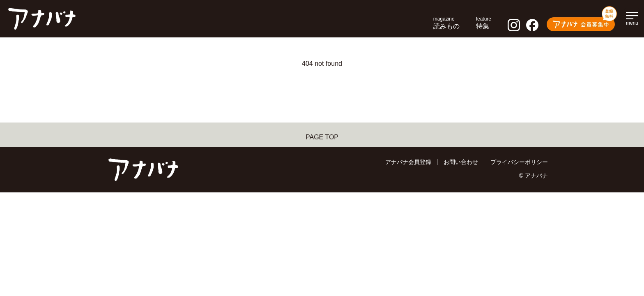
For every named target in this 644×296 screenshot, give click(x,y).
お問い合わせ (461, 162)
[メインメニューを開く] (632, 18)
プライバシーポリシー (519, 162)
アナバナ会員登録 (408, 162)
